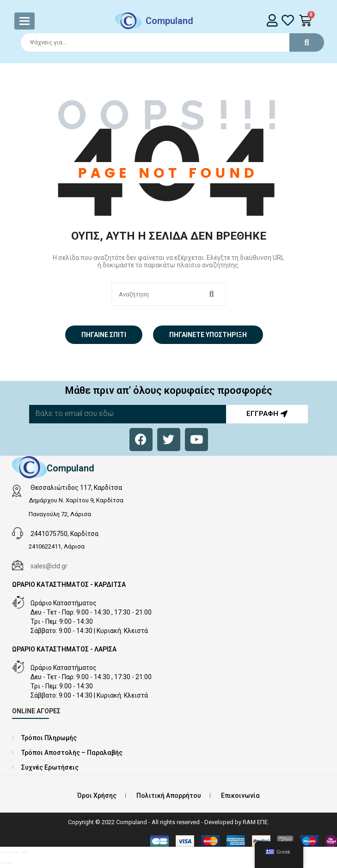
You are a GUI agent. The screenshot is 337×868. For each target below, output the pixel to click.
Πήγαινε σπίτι (104, 335)
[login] (272, 20)
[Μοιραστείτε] (17, 852)
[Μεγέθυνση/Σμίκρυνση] (3, 852)
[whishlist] (288, 20)
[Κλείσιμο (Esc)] (24, 852)
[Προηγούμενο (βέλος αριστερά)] (3, 863)
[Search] (168, 42)
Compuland (169, 21)
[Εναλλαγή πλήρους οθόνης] (10, 852)
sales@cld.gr (49, 566)
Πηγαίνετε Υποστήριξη (208, 335)
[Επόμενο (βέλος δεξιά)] (10, 863)
